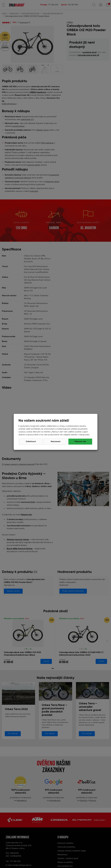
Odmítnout (31, 442)
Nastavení (56, 442)
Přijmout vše (80, 442)
